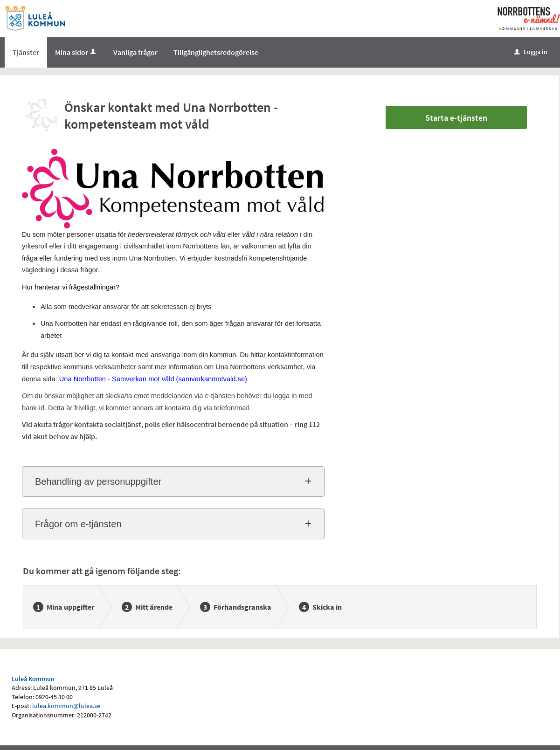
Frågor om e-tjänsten (78, 524)
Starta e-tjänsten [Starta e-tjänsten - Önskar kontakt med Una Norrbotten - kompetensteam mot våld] (456, 118)
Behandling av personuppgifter (98, 482)
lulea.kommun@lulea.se (66, 706)
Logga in (531, 52)
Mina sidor (76, 52)
